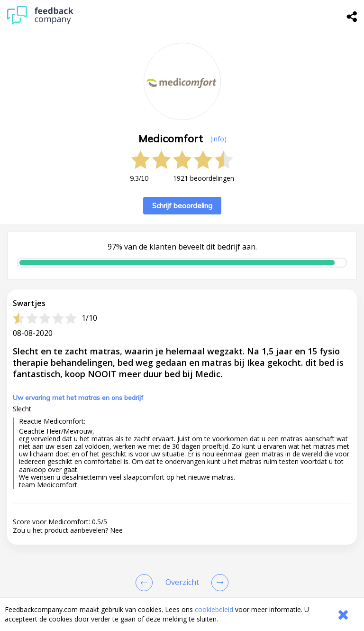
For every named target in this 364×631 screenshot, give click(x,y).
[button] (182, 581)
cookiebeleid (214, 609)
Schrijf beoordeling (182, 206)
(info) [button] (218, 139)
